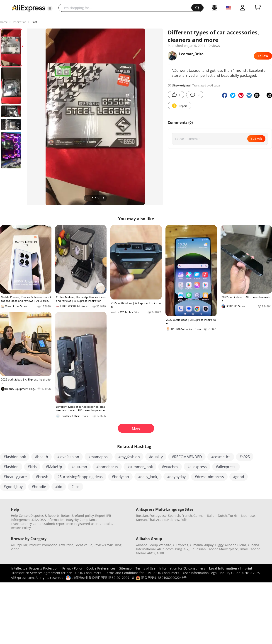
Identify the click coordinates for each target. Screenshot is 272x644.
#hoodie (39, 487)
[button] (50, 8)
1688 (160, 553)
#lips (75, 487)
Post (34, 22)
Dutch (222, 516)
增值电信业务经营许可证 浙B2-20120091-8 (103, 578)
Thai (152, 520)
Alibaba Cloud (236, 545)
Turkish (234, 516)
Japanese (248, 516)
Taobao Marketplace (223, 549)
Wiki (110, 545)
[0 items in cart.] (257, 8)
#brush (42, 477)
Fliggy (219, 545)
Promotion (50, 545)
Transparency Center (27, 524)
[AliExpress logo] (29, 8)
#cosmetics (221, 457)
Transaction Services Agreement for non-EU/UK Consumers (56, 573)
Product (35, 545)
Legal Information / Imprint (231, 568)
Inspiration (20, 22)
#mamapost (99, 457)
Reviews (100, 545)
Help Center (20, 516)
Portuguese (158, 516)
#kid (59, 487)
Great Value (83, 545)
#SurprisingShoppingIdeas (80, 477)
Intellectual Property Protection (35, 568)
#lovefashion (68, 457)
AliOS (151, 553)
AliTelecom (165, 549)
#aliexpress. (226, 467)
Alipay (209, 545)
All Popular (19, 545)
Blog (118, 545)
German (199, 516)
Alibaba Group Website (154, 545)
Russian (142, 516)
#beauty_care (15, 477)
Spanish (174, 516)
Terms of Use (146, 568)
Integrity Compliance (82, 520)
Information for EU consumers (182, 568)
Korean (141, 520)
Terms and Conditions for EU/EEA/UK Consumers (142, 573)
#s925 (245, 457)
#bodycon (120, 477)
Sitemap (125, 568)
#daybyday (176, 477)
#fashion (11, 467)
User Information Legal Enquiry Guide (212, 573)
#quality (156, 457)
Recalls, (107, 524)
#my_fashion (129, 457)
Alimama (196, 545)
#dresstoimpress (209, 477)
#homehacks (107, 467)
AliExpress (180, 545)
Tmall (244, 549)
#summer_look (140, 467)
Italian (212, 516)
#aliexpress (197, 467)
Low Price (66, 545)
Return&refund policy (77, 516)
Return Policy (21, 528)
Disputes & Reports (45, 516)
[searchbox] (127, 8)
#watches (170, 467)
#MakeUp (54, 467)
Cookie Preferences (101, 568)
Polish (185, 520)
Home (4, 22)
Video (15, 549)
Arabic (161, 520)
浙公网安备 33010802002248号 (161, 578)
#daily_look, (148, 477)
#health (41, 457)
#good (239, 477)
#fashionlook (15, 457)
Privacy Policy (72, 568)
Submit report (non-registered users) (72, 524)
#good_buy (13, 487)
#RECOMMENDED (187, 457)
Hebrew (173, 520)
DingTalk (182, 549)
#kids (32, 467)
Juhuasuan (198, 549)
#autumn (79, 467)
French (187, 516)
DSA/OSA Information (48, 520)
